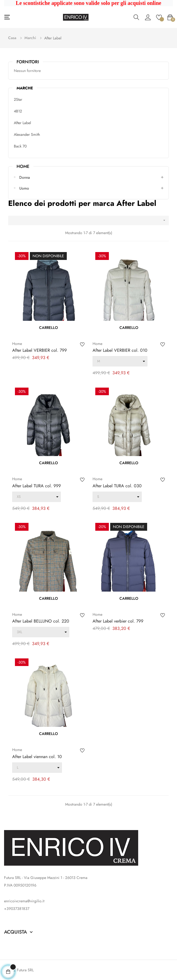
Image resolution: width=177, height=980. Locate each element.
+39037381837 (17, 909)
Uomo (24, 188)
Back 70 (20, 146)
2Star (18, 99)
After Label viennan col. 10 (37, 757)
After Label (22, 123)
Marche (25, 88)
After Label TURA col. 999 (37, 486)
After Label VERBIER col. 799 (39, 350)
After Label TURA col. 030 (117, 486)
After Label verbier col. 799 (118, 621)
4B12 (18, 111)
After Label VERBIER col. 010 (120, 350)
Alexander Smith (27, 134)
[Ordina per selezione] (88, 220)
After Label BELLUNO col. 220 (41, 621)
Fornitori (28, 62)
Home (23, 166)
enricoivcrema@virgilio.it (24, 901)
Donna (25, 177)
